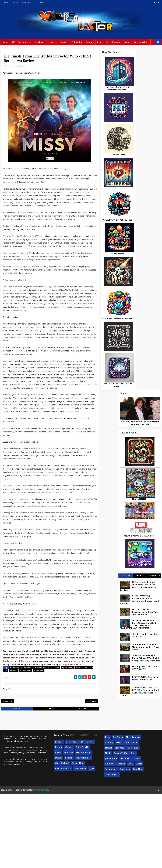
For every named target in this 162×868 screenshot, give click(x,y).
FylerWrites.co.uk (10, 737)
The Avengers (111, 849)
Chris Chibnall (61, 837)
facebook (40, 782)
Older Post (73, 775)
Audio (138, 838)
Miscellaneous (113, 43)
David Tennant (83, 827)
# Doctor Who (40, 740)
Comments (27, 2)
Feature (58, 816)
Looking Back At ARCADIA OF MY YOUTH (145, 328)
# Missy (20, 743)
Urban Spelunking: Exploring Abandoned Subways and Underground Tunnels (140, 260)
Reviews (39, 43)
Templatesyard (28, 864)
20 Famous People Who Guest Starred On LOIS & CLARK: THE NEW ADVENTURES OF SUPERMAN (139, 285)
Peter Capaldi (81, 821)
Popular (126, 236)
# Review (29, 743)
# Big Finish (14, 740)
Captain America (62, 843)
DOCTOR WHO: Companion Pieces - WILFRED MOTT (146, 339)
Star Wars (119, 822)
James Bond (110, 833)
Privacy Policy (43, 864)
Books (57, 827)
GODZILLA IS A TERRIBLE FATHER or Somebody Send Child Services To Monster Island (140, 352)
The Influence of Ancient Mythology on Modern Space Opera (147, 307)
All (13, 43)
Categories (23, 43)
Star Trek (68, 827)
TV (81, 816)
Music (107, 827)
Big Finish (117, 811)
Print (99, 43)
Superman (124, 843)
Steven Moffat (120, 827)
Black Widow (80, 843)
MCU (130, 838)
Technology (110, 843)
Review (58, 821)
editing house (8, 731)
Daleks (136, 833)
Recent (141, 236)
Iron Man (137, 843)
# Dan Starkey (26, 740)
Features (52, 43)
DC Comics (132, 822)
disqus (13, 782)
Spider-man (77, 837)
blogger (67, 782)
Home (5, 2)
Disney (58, 832)
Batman (68, 832)
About (15, 2)
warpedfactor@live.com (13, 838)
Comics (68, 821)
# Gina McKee (53, 740)
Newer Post (7, 775)
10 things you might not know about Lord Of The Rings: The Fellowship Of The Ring (139, 246)
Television (76, 43)
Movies (64, 43)
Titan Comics (130, 817)
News (127, 43)
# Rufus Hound (41, 743)
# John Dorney (67, 740)
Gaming (89, 43)
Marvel (108, 822)
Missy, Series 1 (13, 171)
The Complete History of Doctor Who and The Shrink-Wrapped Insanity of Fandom (147, 319)
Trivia (118, 817)
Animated (109, 838)
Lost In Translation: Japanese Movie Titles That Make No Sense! (146, 272)
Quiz (91, 843)
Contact (40, 2)
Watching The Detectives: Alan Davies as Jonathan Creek (141, 83)
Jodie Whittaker (82, 832)
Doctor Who (139, 43)
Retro (133, 827)
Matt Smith (124, 833)
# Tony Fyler (54, 743)
